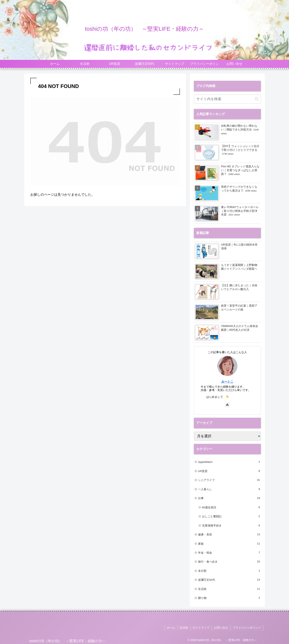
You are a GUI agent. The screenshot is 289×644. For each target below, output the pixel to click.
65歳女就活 (231, 507)
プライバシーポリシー (247, 627)
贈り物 (229, 598)
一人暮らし (229, 489)
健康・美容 (229, 534)
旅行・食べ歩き (229, 562)
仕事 (229, 498)
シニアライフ (229, 480)
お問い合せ (222, 627)
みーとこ (227, 382)
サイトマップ (202, 627)
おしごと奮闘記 (231, 516)
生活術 (229, 589)
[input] (227, 99)
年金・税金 (229, 553)
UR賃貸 (229, 471)
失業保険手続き (231, 525)
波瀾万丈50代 (229, 580)
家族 (229, 544)
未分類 (229, 571)
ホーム (173, 627)
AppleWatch (229, 462)
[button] (257, 99)
